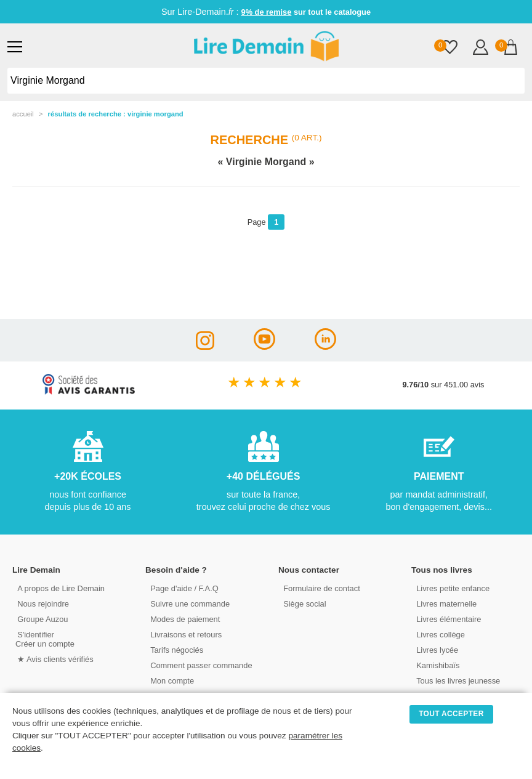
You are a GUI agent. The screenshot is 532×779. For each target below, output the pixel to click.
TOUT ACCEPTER (451, 714)
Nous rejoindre (41, 603)
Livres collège (438, 634)
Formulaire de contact (320, 588)
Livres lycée (435, 649)
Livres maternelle (444, 603)
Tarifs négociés (175, 649)
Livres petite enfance (451, 588)
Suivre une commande (188, 603)
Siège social (303, 603)
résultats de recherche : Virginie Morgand (116, 114)
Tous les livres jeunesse (456, 680)
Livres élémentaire (447, 619)
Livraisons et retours (184, 634)
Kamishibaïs (436, 665)
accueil (23, 114)
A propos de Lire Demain (59, 588)
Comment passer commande (199, 665)
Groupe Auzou (41, 619)
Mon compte (170, 680)
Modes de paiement (183, 619)
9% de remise (267, 12)
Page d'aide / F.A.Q (182, 588)
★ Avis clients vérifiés (53, 659)
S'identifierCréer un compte (45, 639)
